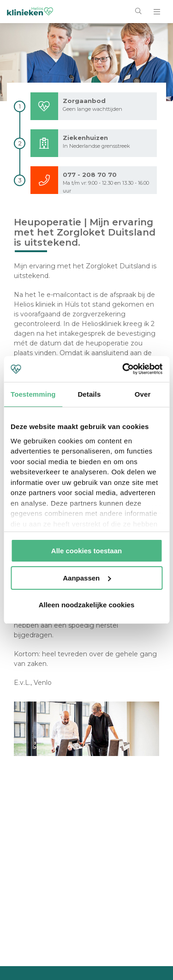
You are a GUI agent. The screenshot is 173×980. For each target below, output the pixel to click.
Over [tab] (143, 394)
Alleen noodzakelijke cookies (87, 605)
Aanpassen (87, 578)
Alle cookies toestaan (86, 551)
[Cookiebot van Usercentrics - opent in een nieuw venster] (123, 369)
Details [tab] (89, 394)
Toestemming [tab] (33, 394)
